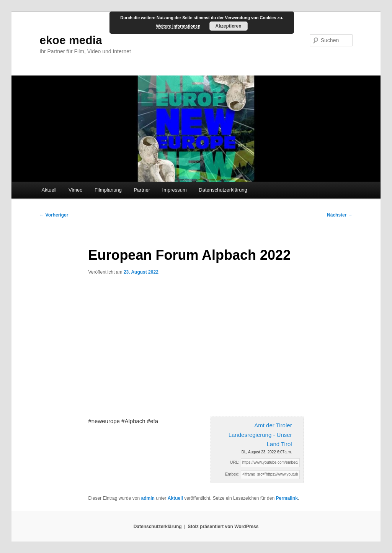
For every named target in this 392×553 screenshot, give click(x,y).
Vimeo (76, 190)
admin (148, 498)
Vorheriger (54, 215)
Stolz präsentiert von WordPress (223, 527)
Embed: (232, 474)
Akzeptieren (228, 26)
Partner (142, 190)
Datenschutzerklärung (223, 190)
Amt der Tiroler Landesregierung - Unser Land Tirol (260, 435)
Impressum (175, 190)
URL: (235, 462)
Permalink (287, 498)
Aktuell (49, 190)
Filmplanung (108, 190)
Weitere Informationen (178, 26)
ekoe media (71, 40)
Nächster (340, 215)
